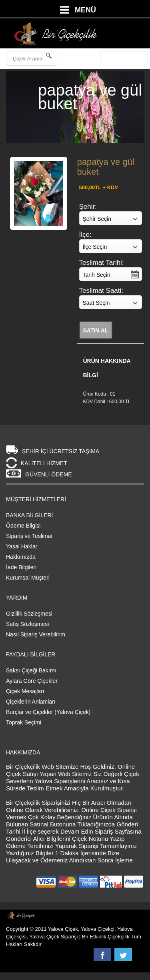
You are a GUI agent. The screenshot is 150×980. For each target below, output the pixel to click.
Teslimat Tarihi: (102, 263)
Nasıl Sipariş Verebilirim (36, 634)
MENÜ (85, 10)
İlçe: (85, 235)
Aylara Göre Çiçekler (32, 681)
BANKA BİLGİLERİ (30, 515)
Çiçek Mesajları (25, 691)
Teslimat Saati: (101, 291)
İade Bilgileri (21, 567)
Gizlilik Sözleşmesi (29, 614)
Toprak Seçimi (24, 722)
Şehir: (88, 207)
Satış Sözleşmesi (27, 624)
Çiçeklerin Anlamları (31, 702)
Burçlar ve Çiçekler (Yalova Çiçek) (48, 712)
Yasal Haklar (22, 546)
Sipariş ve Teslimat (29, 536)
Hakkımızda (21, 557)
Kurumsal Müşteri (28, 578)
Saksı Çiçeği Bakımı (31, 670)
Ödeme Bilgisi (23, 526)
